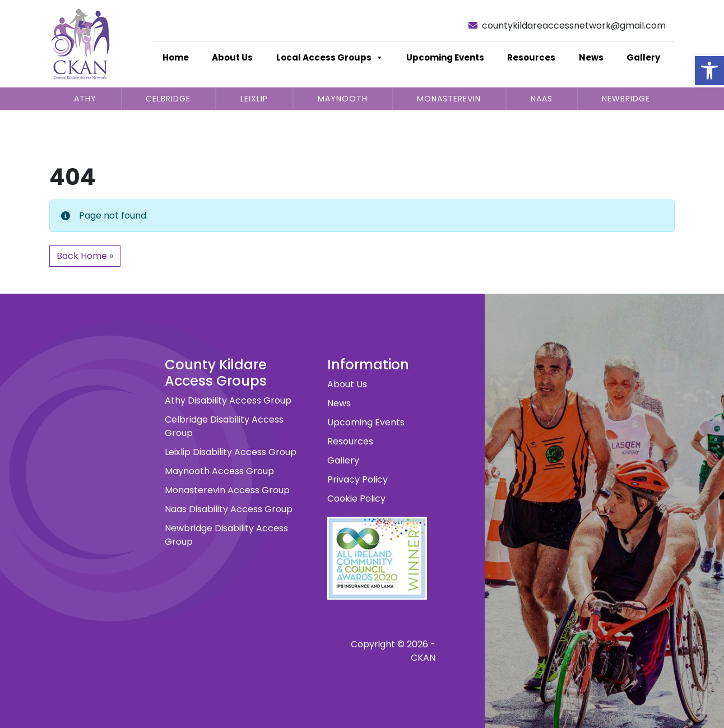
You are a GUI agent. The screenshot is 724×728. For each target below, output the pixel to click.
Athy (85, 99)
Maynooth (343, 99)
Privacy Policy (358, 479)
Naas (542, 99)
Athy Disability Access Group (228, 400)
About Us (232, 57)
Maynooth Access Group (219, 471)
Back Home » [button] (85, 256)
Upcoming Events (445, 57)
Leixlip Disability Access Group (231, 452)
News (591, 57)
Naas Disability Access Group (229, 509)
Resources (531, 57)
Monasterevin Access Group (227, 490)
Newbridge (626, 99)
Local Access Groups (330, 58)
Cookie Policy (356, 499)
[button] (709, 71)
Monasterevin (449, 99)
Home (176, 57)
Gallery (643, 57)
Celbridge (168, 99)
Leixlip (254, 99)
